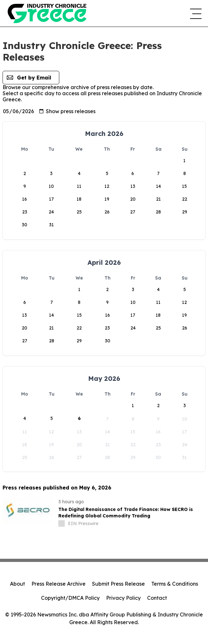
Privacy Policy (123, 598)
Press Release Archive (58, 584)
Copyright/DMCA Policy (70, 598)
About (17, 584)
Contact (157, 598)
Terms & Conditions (175, 584)
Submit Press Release (118, 584)
